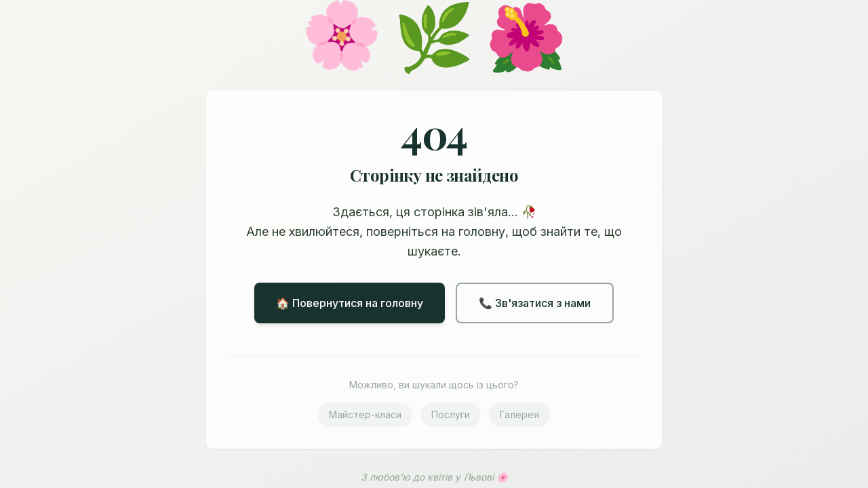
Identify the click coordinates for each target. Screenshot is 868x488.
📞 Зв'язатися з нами (535, 303)
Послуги (451, 414)
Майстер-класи (365, 414)
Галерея (519, 414)
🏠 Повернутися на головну (350, 303)
